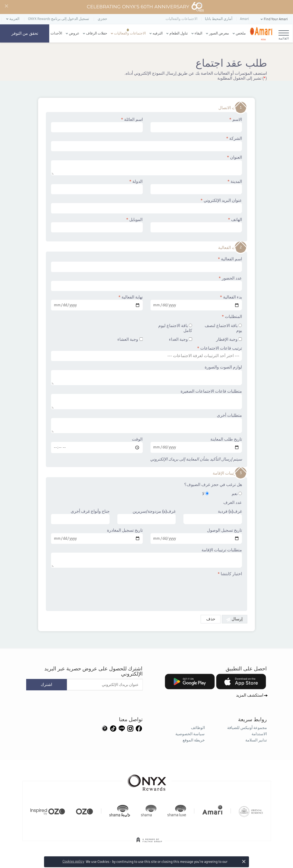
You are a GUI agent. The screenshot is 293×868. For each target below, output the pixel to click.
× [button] (244, 861)
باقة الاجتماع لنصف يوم (223, 328)
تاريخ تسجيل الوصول (196, 536)
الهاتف (196, 225)
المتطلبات (232, 317)
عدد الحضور (147, 283)
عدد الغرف (233, 503)
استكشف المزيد (250, 695)
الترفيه (158, 33)
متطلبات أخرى (147, 423)
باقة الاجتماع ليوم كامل (175, 328)
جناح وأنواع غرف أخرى (80, 517)
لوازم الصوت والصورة (147, 375)
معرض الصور (219, 33)
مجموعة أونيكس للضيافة (247, 728)
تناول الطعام (179, 33)
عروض (74, 33)
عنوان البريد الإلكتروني (147, 206)
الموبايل (97, 225)
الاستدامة (259, 734)
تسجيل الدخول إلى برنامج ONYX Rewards (59, 19)
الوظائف (198, 728)
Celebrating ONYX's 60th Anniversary (145, 7)
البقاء (198, 33)
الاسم (196, 125)
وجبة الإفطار (229, 340)
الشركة (147, 144)
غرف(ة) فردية (213, 517)
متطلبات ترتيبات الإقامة (147, 558)
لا (205, 494)
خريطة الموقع (194, 740)
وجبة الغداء (181, 340)
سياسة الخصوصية (190, 734)
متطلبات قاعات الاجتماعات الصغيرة (147, 399)
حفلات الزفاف (97, 33)
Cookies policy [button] (73, 861)
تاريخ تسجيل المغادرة (97, 536)
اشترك (46, 685)
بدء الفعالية (196, 303)
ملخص (241, 33)
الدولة (97, 187)
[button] (274, 19)
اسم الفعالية (147, 264)
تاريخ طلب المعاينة (196, 445)
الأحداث (56, 33)
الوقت (97, 445)
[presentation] (203, 591)
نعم (237, 494)
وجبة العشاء (130, 340)
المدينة (196, 187)
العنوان (147, 165)
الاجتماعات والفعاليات (130, 33)
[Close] (6, 6)
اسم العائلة (97, 125)
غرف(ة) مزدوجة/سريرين (147, 517)
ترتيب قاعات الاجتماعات (147, 353)
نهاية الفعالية (97, 303)
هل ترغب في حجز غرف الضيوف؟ (213, 485)
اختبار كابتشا (230, 574)
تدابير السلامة (256, 740)
